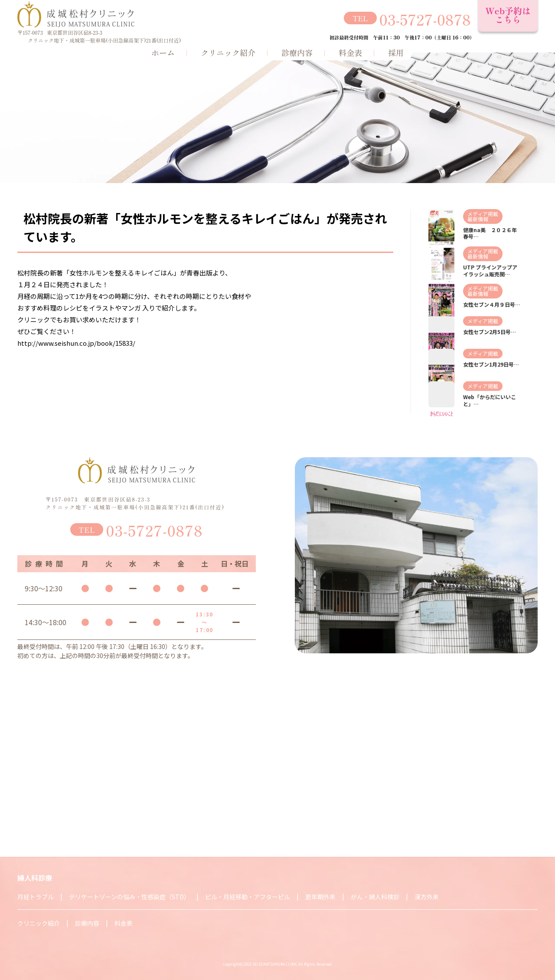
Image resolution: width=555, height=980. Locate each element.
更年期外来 (320, 897)
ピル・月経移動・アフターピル (248, 897)
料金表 (350, 52)
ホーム (163, 52)
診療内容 (297, 52)
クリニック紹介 (228, 52)
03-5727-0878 (425, 19)
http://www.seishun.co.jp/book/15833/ (76, 343)
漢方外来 (427, 897)
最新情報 (478, 219)
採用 (396, 52)
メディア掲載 (483, 214)
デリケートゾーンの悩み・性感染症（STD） (129, 897)
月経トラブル (36, 897)
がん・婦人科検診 (375, 897)
